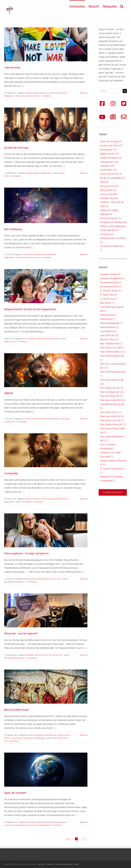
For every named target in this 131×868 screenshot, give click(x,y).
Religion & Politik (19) (109, 154)
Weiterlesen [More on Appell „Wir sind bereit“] (84, 822)
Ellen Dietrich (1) (107, 303)
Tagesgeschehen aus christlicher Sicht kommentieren (50, 93)
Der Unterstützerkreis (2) (111, 287)
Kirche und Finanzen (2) (111, 218)
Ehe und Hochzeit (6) (109, 186)
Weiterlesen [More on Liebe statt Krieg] (84, 93)
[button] (122, 6)
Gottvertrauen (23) (108, 150)
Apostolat (29, 499)
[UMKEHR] (46, 370)
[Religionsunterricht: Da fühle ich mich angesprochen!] (46, 286)
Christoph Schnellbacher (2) (112, 278)
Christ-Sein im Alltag (30, 255)
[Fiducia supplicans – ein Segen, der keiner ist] (46, 530)
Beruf (24, 339)
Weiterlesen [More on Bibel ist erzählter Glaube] (84, 735)
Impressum (41, 864)
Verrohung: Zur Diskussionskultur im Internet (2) (113, 238)
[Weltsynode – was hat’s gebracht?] (46, 610)
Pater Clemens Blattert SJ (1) (113, 352)
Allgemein (29, 93)
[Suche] (125, 91)
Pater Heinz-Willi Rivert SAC (31, 96)
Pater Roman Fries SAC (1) (112, 420)
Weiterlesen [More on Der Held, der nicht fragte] (84, 173)
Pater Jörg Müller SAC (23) (112, 392)
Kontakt (76, 864)
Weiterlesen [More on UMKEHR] (84, 419)
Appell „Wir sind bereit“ (15, 793)
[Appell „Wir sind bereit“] (46, 770)
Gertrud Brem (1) (108, 319)
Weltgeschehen (9, 96)
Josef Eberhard (27, 502)
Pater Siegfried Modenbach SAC (15, 582)
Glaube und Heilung (44, 419)
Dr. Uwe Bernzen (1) (109, 299)
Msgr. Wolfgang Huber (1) (111, 344)
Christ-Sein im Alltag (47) (111, 142)
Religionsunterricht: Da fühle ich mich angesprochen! (30, 309)
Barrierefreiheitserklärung (64, 864)
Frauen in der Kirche (41, 655)
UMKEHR (9, 393)
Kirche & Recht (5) (108, 190)
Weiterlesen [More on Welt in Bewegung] (84, 255)
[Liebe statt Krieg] (46, 44)
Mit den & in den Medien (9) (112, 178)
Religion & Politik (62, 499)
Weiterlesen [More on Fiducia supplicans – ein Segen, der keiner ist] (84, 579)
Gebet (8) (104, 182)
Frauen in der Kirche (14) (111, 174)
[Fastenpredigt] (46, 450)
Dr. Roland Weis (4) (108, 295)
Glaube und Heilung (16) (111, 158)
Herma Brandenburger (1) (111, 323)
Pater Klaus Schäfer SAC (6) (112, 400)
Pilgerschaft (37, 173)
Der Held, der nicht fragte (16, 148)
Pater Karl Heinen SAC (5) (111, 396)
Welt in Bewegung (13, 229)
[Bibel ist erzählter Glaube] (46, 687)
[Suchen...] (111, 91)
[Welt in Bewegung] (46, 205)
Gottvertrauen (42, 255)
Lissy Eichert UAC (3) (109, 335)
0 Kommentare (16, 176)
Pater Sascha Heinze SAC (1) (113, 425)
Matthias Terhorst (10, 342)
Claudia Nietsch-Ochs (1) (111, 283)
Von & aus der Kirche (52, 339)
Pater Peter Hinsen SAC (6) (112, 416)
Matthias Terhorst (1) (109, 340)
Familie (34, 579)
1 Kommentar (46, 96)
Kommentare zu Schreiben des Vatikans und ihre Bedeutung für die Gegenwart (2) (113, 226)
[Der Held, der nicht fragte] (46, 124)
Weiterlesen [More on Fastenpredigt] (84, 499)
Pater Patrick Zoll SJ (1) (111, 412)
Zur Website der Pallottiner (113, 492)
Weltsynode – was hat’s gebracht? (21, 633)
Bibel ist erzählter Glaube (16, 710)
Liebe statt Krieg (12, 67)
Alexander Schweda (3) (110, 274)
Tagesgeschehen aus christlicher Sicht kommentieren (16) (109, 166)
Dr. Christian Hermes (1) (111, 291)
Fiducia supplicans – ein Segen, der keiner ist (26, 553)
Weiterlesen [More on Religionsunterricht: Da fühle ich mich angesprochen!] (84, 339)
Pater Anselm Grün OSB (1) (112, 348)
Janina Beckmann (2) (109, 327)
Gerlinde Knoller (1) (108, 315)
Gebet (43, 339)
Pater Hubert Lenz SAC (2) (112, 388)
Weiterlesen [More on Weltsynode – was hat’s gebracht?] (84, 655)
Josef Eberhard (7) (108, 331)
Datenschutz (50, 864)
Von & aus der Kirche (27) (111, 146)
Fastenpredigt (11, 473)
